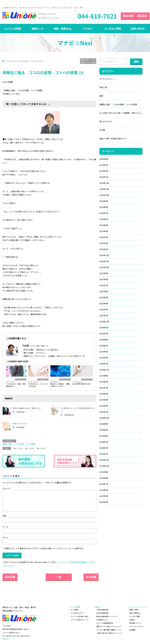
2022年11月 (104, 189)
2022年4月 (104, 231)
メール (5, 527)
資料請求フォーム (135, 623)
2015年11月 (104, 370)
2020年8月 (104, 328)
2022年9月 (104, 201)
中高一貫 (103, 87)
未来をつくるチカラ (20, 424)
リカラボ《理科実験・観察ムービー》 (109, 630)
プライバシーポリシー (137, 626)
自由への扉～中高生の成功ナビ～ (113, 139)
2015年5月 (104, 394)
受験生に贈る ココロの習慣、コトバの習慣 (88, 61)
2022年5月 (104, 225)
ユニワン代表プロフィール (80, 620)
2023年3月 (104, 165)
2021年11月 (104, 261)
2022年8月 (104, 207)
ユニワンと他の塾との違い (80, 616)
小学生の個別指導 (102, 610)
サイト (5, 537)
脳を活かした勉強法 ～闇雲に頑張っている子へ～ (60, 385)
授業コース (38, 29)
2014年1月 (104, 454)
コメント (7, 488)
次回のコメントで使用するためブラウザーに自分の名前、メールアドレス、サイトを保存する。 (45, 548)
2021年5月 (104, 298)
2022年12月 (104, 183)
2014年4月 (104, 436)
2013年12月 (104, 460)
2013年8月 (104, 478)
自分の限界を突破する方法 (81, 384)
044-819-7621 (93, 16)
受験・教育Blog (62, 29)
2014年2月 (104, 448)
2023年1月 (104, 177)
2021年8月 (104, 279)
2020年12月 (104, 322)
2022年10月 (104, 195)
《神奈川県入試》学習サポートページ (109, 633)
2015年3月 (104, 406)
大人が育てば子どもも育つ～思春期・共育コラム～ (121, 113)
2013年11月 (104, 466)
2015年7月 (104, 388)
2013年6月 (104, 490)
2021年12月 (104, 255)
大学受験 (31, 448)
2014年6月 (104, 430)
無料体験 (124, 16)
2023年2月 (104, 171)
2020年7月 (104, 334)
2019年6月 (104, 340)
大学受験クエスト (102, 620)
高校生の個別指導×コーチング (107, 616)
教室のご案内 (134, 610)
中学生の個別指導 (102, 613)
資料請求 (140, 16)
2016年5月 (104, 352)
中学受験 (19, 448)
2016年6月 (104, 346)
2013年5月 (104, 496)
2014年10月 (104, 418)
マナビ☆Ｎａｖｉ (21, 380)
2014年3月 (104, 442)
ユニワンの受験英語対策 (104, 623)
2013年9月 (104, 472)
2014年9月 (104, 424)
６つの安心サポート (77, 613)
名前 (4, 516)
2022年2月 (104, 243)
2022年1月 (104, 249)
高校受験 (43, 448)
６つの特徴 (74, 610)
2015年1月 (104, 412)
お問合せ (132, 620)
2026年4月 (104, 159)
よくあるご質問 (112, 29)
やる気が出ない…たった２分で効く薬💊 (38, 385)
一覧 (49, 577)
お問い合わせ (137, 29)
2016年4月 (104, 358)
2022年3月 (104, 237)
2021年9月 (104, 273)
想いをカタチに (106, 122)
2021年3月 (104, 310)
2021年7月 (104, 286)
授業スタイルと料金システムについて (109, 626)
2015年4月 (104, 400)
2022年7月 (104, 213)
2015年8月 (104, 382)
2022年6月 (104, 219)
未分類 (102, 130)
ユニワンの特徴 (12, 29)
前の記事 (10, 577)
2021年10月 (104, 267)
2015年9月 (104, 376)
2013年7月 (104, 484)
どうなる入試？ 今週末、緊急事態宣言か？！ (16, 385)
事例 (101, 96)
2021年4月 (104, 304)
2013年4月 (104, 502)
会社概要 (132, 630)
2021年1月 (104, 316)
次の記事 (89, 577)
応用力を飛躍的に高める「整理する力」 (27, 408)
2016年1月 (104, 364)
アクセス (88, 29)
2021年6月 (104, 292)
